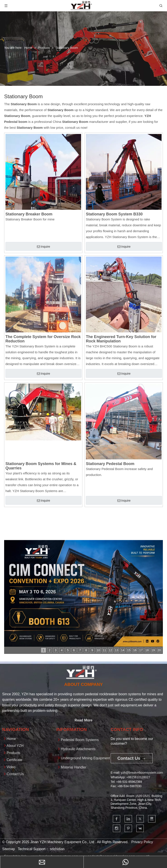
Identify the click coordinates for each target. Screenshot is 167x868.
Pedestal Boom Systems (80, 740)
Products (13, 753)
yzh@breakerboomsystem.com (142, 773)
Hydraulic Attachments (78, 749)
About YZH (15, 746)
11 (104, 650)
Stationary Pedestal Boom (110, 464)
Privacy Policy (142, 842)
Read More (83, 720)
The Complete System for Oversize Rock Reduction (43, 339)
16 (135, 650)
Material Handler (74, 767)
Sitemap (9, 849)
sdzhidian (57, 849)
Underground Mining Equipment (85, 758)
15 (129, 650)
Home (11, 739)
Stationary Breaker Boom (29, 214)
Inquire (44, 247)
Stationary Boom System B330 (114, 214)
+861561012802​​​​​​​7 (138, 777)
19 (153, 650)
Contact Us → (132, 758)
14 (123, 650)
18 (147, 650)
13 (117, 650)
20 (159, 650)
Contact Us (15, 774)
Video (11, 767)
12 (110, 650)
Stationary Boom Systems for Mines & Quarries (41, 466)
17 (141, 650)
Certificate (14, 760)
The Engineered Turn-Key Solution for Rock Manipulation (121, 339)
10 (98, 650)
